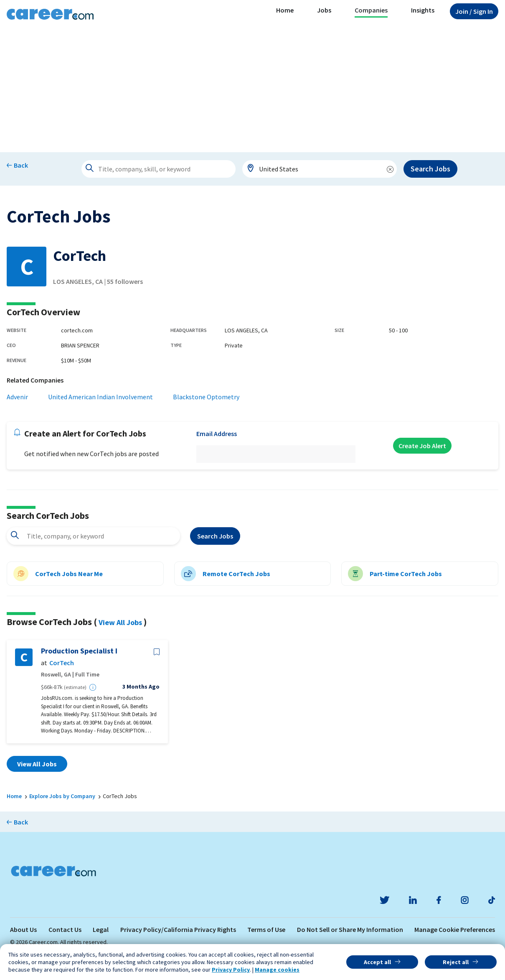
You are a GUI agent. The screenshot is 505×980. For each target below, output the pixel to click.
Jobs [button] (324, 10)
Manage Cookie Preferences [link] (455, 929)
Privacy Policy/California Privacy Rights (178, 929)
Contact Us (65, 929)
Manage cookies (277, 970)
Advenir (17, 397)
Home (285, 10)
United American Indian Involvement (100, 397)
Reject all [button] (456, 962)
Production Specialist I (79, 651)
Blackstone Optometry (206, 397)
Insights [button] (423, 10)
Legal (101, 929)
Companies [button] (371, 10)
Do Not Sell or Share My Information (350, 929)
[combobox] (320, 169)
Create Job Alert (422, 446)
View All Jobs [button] (37, 764)
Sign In (474, 11)
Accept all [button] (377, 962)
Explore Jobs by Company (62, 796)
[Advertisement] (253, 89)
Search (215, 536)
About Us (23, 929)
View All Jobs (120, 622)
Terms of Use (266, 929)
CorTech (62, 663)
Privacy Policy (231, 970)
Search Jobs (430, 169)
